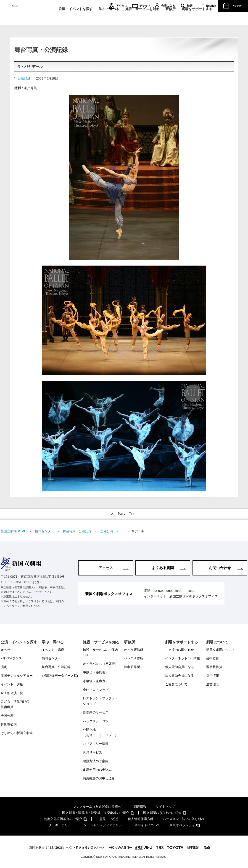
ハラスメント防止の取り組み (184, 819)
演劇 (4, 667)
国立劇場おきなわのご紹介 (162, 813)
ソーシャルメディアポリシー (104, 825)
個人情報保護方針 (141, 819)
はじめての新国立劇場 (17, 733)
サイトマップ (165, 807)
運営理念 (213, 684)
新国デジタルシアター (17, 676)
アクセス (122, 6)
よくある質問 (163, 568)
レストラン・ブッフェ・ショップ (100, 701)
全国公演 (7, 716)
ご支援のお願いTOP (180, 650)
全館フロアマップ (96, 690)
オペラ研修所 (134, 650)
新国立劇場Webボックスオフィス (194, 596)
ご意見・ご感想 (107, 819)
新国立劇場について (221, 650)
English (211, 6)
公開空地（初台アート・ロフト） (100, 732)
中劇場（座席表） (96, 672)
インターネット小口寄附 (183, 658)
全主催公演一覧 (12, 693)
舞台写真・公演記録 (56, 667)
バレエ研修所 (134, 658)
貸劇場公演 (9, 724)
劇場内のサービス (96, 712)
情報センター (51, 658)
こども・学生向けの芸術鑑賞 (15, 704)
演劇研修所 (132, 667)
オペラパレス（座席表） (100, 664)
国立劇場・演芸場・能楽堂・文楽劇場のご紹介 (96, 813)
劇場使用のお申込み (97, 770)
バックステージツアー (99, 721)
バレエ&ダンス (11, 658)
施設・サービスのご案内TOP (100, 652)
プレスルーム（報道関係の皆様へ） (99, 807)
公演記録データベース (58, 676)
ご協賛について (176, 684)
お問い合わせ (220, 568)
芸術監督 (213, 658)
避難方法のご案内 (96, 761)
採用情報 (213, 676)
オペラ (5, 650)
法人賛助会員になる (179, 676)
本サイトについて (147, 825)
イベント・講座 (12, 684)
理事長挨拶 (214, 667)
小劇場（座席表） (96, 681)
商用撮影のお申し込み (99, 778)
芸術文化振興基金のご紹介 (63, 819)
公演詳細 (24, 78)
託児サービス (92, 752)
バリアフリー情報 (96, 744)
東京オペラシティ (182, 825)
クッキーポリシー (61, 825)
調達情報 (140, 807)
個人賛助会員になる (179, 667)
